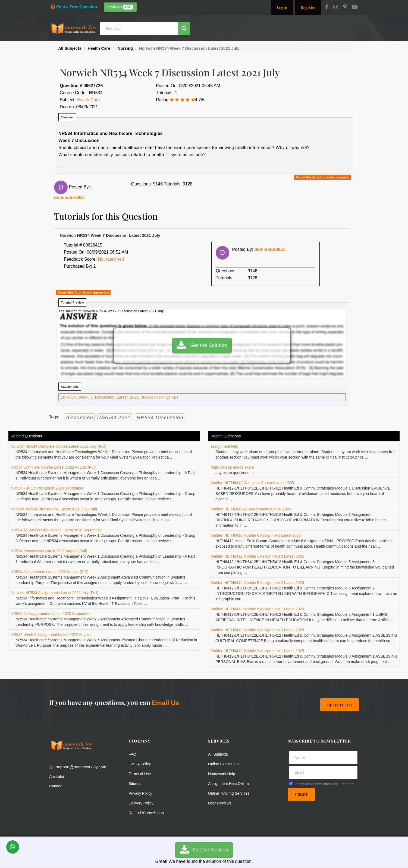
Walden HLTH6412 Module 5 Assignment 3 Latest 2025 (257, 556)
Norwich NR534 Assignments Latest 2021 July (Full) (54, 593)
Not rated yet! (111, 259)
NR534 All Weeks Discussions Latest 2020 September (56, 530)
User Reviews (221, 803)
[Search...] (140, 29)
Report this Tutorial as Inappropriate (83, 292)
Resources (240, 28)
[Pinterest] (345, 8)
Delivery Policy (142, 803)
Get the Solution (202, 346)
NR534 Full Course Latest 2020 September (47, 488)
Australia (57, 776)
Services (215, 28)
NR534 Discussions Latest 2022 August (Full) (49, 551)
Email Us (165, 703)
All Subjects (219, 754)
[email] (323, 772)
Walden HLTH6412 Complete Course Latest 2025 (252, 483)
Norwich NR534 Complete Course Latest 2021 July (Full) (58, 446)
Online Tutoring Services (230, 793)
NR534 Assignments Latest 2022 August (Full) (49, 572)
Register (308, 7)
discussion (80, 418)
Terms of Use (141, 774)
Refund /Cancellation (148, 813)
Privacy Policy (141, 793)
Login (282, 7)
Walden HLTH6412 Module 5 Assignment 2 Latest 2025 (257, 583)
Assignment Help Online (230, 783)
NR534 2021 (115, 418)
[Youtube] (355, 8)
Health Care (88, 100)
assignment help (224, 446)
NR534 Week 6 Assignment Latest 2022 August (51, 635)
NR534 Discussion (160, 418)
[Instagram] (336, 8)
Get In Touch (339, 705)
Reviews (120, 7)
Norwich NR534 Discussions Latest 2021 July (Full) (54, 509)
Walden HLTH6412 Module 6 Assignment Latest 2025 (256, 535)
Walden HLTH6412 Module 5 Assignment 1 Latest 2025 (257, 609)
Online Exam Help (225, 764)
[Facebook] (327, 8)
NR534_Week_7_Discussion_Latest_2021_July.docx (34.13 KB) (119, 397)
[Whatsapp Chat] (13, 847)
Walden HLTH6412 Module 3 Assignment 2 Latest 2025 (257, 630)
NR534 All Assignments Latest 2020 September (51, 614)
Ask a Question (341, 28)
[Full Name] (323, 757)
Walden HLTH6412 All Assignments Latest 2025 (251, 509)
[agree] (291, 783)
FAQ (133, 754)
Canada (56, 786)
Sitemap (136, 783)
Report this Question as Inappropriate (323, 177)
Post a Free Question (74, 7)
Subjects (265, 28)
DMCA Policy (141, 764)
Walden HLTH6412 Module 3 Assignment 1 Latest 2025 (257, 651)
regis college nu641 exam (232, 467)
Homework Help (223, 774)
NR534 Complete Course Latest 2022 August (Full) (54, 467)
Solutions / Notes (298, 28)
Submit (302, 795)
